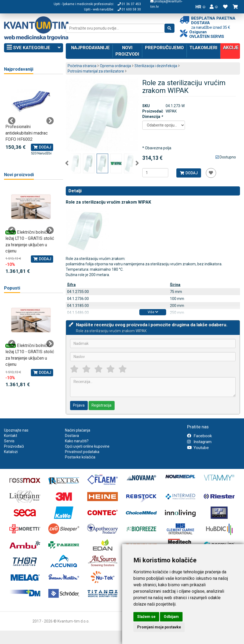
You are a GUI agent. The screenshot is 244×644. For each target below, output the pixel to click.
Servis (9, 441)
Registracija (101, 405)
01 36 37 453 (129, 4)
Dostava (72, 436)
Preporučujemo (164, 48)
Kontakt (11, 436)
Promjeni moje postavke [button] (159, 627)
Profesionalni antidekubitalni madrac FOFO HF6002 (27, 133)
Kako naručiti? (77, 441)
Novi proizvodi (127, 51)
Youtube (198, 448)
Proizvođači (14, 446)
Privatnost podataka (82, 452)
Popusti (12, 288)
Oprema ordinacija (115, 66)
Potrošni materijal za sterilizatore (96, 71)
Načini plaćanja (78, 430)
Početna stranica (82, 66)
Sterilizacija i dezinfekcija (156, 66)
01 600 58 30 (129, 9)
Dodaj (189, 173)
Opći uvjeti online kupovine (87, 446)
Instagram (199, 442)
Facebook (199, 436)
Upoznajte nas (16, 430)
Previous (67, 163)
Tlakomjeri (203, 48)
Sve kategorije (34, 48)
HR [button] (200, 7)
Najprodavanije (90, 48)
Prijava (79, 405)
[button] (214, 7)
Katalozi (11, 452)
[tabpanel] (31, 118)
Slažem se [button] (146, 617)
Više (153, 312)
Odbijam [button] (171, 617)
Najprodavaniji (19, 69)
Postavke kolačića (80, 457)
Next (137, 163)
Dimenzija (152, 117)
